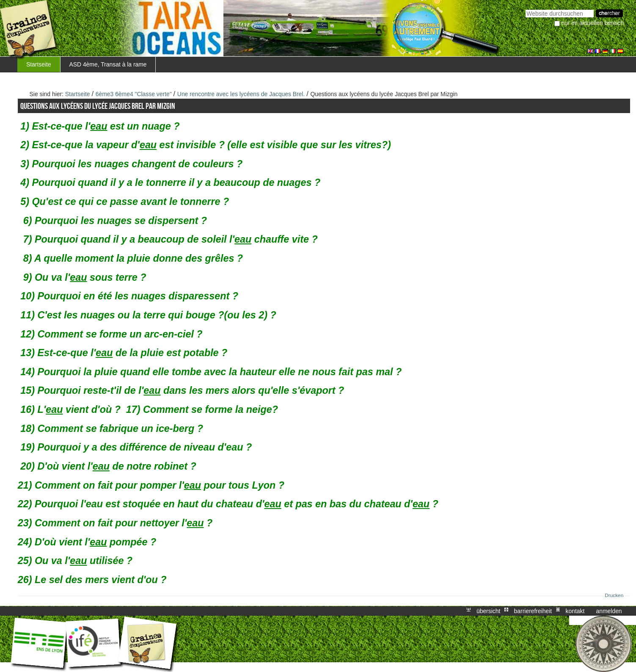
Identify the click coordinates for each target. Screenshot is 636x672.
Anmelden (609, 611)
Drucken (614, 595)
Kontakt (575, 611)
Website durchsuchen (525, 9)
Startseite (39, 64)
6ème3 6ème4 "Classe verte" (134, 94)
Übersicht (488, 611)
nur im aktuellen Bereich (593, 23)
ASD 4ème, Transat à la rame (108, 64)
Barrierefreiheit (533, 611)
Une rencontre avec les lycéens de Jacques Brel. (241, 94)
